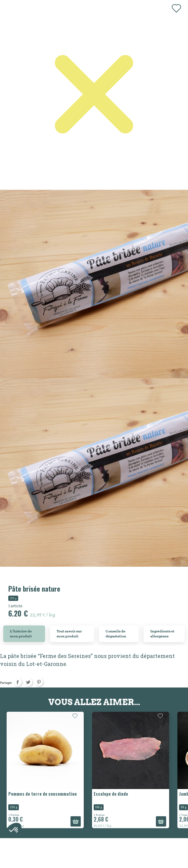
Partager (18, 682)
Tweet (28, 682)
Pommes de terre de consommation (43, 794)
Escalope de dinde (111, 794)
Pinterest (39, 682)
